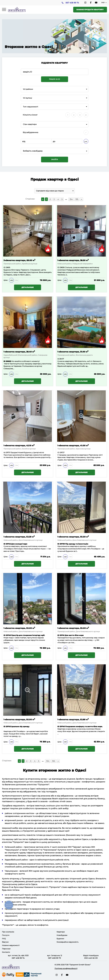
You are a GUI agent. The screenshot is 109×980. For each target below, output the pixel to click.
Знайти (54, 160)
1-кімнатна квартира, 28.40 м (19, 352)
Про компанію (8, 932)
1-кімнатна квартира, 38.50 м (73, 260)
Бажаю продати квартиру (90, 10)
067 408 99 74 (72, 3)
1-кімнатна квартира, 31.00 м (73, 352)
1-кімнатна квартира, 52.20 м (19, 537)
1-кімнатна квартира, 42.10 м (19, 445)
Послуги (6, 935)
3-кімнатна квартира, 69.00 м (19, 260)
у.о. (86, 141)
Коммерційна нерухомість (68, 942)
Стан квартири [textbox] (30, 124)
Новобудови (62, 935)
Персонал (6, 949)
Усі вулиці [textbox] (27, 98)
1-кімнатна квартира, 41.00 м (73, 445)
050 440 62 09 (91, 958)
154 (71, 199)
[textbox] (55, 151)
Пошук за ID (55, 79)
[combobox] (55, 89)
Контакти (6, 952)
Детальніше (28, 287)
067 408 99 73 (54, 958)
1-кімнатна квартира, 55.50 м (73, 537)
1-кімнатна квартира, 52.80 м (73, 719)
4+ (86, 115)
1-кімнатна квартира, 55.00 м (19, 628)
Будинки (60, 939)
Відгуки (5, 942)
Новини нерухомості (11, 945)
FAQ (4, 939)
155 (77, 199)
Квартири (61, 932)
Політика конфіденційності (66, 968)
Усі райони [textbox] (28, 89)
